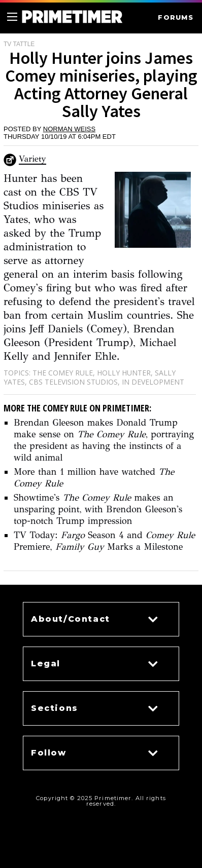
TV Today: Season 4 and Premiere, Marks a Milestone (104, 541)
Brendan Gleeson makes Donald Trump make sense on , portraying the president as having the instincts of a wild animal (104, 440)
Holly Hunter (124, 373)
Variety (32, 159)
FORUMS (176, 17)
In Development (153, 382)
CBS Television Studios (73, 382)
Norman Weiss (69, 129)
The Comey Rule (63, 373)
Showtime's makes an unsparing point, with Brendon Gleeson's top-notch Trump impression (98, 509)
